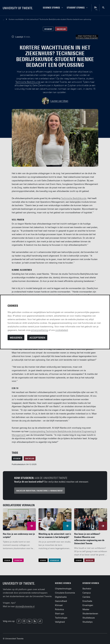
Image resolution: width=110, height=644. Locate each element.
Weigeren (16, 338)
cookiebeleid (62, 330)
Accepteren (37, 338)
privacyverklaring (40, 330)
